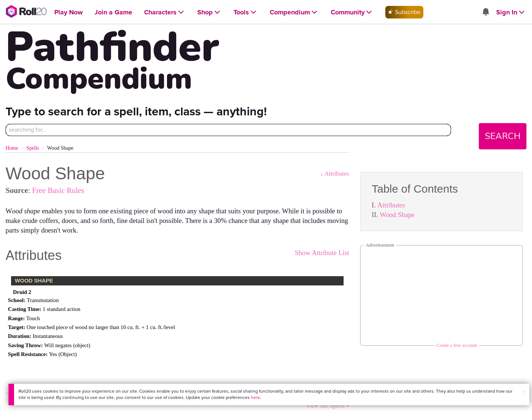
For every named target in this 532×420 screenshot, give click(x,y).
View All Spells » (327, 405)
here (255, 397)
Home (12, 148)
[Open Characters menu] (165, 12)
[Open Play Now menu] (69, 12)
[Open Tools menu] (246, 12)
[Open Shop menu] (209, 12)
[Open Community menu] (352, 12)
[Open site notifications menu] (486, 12)
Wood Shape (397, 215)
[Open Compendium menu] (294, 12)
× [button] (524, 392)
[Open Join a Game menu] (113, 12)
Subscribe (404, 12)
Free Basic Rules (58, 190)
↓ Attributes (335, 174)
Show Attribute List (322, 253)
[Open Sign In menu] (511, 12)
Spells (33, 148)
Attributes (391, 205)
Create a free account (457, 345)
